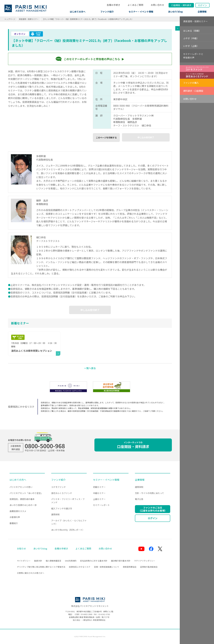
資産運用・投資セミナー (29, 19)
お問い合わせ (157, 5)
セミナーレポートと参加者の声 (193, 56)
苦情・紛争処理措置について (107, 567)
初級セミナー (99, 487)
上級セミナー (99, 499)
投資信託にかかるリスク (80, 567)
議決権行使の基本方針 (121, 561)
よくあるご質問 (135, 5)
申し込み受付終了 (146, 137)
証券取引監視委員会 (149, 567)
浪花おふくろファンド (62, 493)
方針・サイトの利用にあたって (149, 493)
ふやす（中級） (191, 38)
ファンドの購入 (191, 83)
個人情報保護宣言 (53, 561)
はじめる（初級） (192, 31)
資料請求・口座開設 (193, 91)
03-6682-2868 (87, 614)
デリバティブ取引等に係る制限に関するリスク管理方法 (41, 567)
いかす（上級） (191, 46)
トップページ (10, 19)
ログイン (203, 5)
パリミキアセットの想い (21, 487)
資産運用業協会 (130, 567)
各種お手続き (113, 5)
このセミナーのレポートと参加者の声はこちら (92, 59)
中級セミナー (99, 493)
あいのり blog (175, 12)
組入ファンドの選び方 (62, 508)
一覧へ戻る (90, 368)
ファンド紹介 (107, 12)
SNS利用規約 (71, 561)
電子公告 (139, 499)
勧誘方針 (38, 561)
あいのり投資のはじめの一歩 (23, 505)
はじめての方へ (78, 12)
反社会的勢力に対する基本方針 (94, 561)
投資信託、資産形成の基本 (22, 499)
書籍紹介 (14, 523)
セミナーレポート (101, 505)
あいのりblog (40, 548)
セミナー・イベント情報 (141, 12)
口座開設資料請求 (181, 5)
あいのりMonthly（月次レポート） (68, 530)
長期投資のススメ (18, 511)
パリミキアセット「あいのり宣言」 (26, 493)
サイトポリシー (24, 561)
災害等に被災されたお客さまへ (31, 573)
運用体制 (55, 514)
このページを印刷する (106, 138)
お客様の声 (15, 517)
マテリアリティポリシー (145, 561)
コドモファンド (59, 487)
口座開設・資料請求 (133, 445)
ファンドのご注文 (153, 509)
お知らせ (21, 548)
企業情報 (202, 12)
